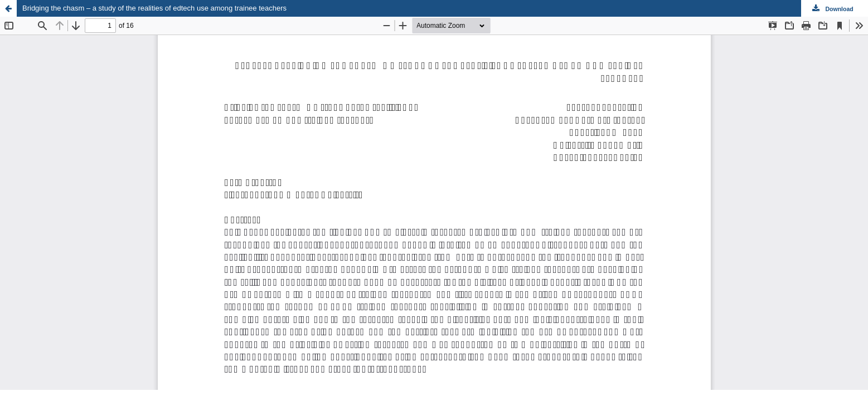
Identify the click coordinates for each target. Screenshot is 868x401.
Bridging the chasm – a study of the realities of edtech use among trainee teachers (154, 8)
